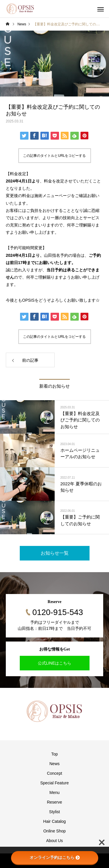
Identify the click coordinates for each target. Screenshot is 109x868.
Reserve (54, 802)
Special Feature (54, 783)
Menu (54, 793)
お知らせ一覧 (55, 553)
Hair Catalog (55, 821)
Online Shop (54, 831)
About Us (55, 841)
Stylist (54, 812)
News (54, 764)
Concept (54, 773)
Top (54, 754)
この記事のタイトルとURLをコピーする (54, 156)
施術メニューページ (53, 196)
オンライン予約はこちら (55, 858)
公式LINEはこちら (54, 663)
